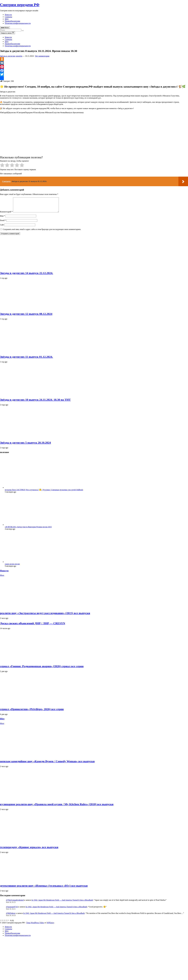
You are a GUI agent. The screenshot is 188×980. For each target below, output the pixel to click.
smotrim (19, 56)
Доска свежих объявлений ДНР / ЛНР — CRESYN (33, 626)
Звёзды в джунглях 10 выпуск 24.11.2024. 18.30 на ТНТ (35, 403)
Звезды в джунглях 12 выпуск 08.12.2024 (26, 317)
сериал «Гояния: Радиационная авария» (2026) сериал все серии (42, 669)
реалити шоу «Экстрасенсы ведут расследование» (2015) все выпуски (45, 616)
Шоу (7, 19)
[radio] (2, 165)
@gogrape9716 (12, 910)
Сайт (2, 228)
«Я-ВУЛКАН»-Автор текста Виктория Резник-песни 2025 (28, 530)
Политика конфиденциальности (18, 23)
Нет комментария (42, 56)
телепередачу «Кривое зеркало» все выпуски (29, 850)
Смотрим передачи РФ (20, 5)
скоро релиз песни (12, 567)
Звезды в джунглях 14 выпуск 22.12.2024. (26, 276)
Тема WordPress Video (35, 926)
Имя (2, 219)
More (2, 578)
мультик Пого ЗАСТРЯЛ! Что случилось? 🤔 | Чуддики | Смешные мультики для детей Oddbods (44, 493)
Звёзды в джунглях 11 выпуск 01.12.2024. (26, 360)
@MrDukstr (11, 916)
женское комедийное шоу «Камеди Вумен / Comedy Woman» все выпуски (47, 764)
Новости (8, 15)
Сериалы (8, 17)
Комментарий (6, 215)
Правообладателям (12, 21)
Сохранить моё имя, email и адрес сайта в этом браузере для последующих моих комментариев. (42, 232)
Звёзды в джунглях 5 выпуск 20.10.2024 (25, 445)
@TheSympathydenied (15, 903)
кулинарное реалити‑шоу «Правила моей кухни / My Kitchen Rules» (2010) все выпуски (57, 807)
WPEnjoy (50, 926)
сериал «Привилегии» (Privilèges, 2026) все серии (32, 712)
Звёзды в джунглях (8, 56)
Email (3, 223)
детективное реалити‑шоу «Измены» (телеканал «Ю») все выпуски (44, 889)
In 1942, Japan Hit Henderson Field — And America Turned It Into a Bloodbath (62, 903)
